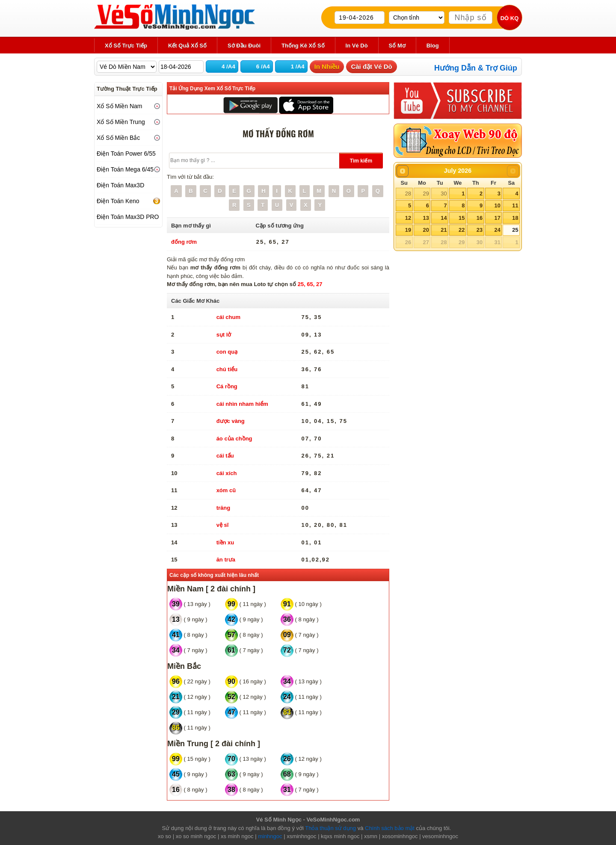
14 (444, 218)
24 (497, 230)
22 (462, 230)
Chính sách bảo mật (390, 828)
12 (408, 218)
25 (515, 230)
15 (462, 218)
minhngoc (270, 836)
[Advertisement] (128, 360)
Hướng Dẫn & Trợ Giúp (476, 68)
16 (480, 218)
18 (515, 218)
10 (497, 205)
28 (408, 194)
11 (515, 205)
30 (444, 194)
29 (426, 194)
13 (426, 218)
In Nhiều (327, 66)
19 (408, 230)
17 (497, 218)
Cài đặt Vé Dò (371, 66)
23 (480, 230)
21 (444, 230)
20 (426, 230)
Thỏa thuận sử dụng (330, 828)
